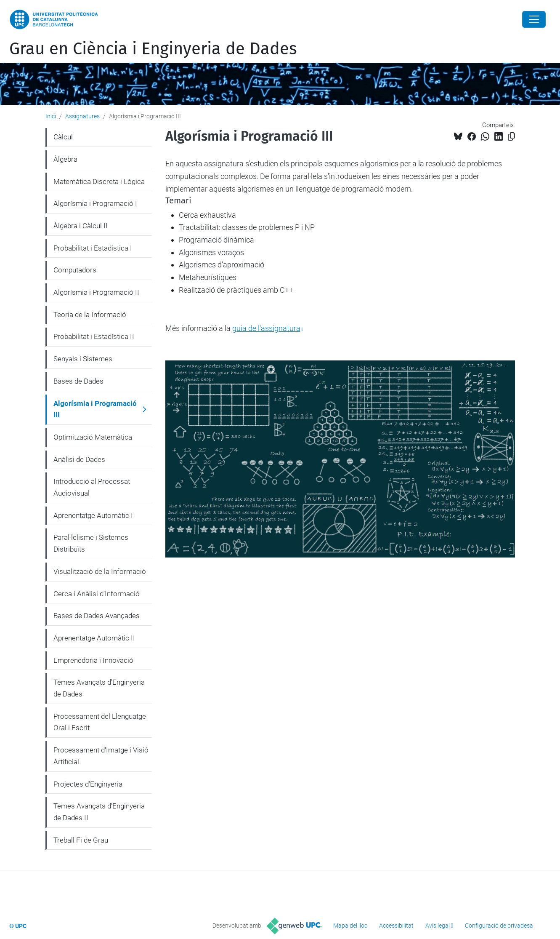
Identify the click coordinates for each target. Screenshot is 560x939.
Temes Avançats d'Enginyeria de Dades (99, 688)
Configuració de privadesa (499, 926)
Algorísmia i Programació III (95, 409)
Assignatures (82, 116)
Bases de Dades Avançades (97, 616)
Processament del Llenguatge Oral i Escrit (100, 722)
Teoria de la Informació (90, 315)
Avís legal (438, 926)
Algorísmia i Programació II (96, 292)
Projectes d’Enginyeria (88, 784)
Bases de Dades (78, 381)
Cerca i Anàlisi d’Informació (97, 594)
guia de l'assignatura (266, 328)
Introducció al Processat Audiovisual (92, 487)
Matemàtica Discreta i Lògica (99, 181)
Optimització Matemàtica (93, 437)
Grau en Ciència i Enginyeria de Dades (153, 49)
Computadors (75, 270)
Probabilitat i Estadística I (93, 248)
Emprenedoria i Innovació (93, 660)
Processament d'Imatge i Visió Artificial (101, 756)
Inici (51, 116)
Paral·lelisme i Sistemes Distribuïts (91, 543)
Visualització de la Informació (100, 571)
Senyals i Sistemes (83, 359)
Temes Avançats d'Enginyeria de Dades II (99, 812)
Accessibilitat (396, 926)
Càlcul (63, 137)
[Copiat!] (511, 137)
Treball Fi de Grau (81, 840)
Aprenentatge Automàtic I (93, 515)
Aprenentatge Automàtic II (94, 638)
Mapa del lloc (350, 926)
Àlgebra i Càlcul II (81, 226)
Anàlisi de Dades (79, 459)
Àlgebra (65, 159)
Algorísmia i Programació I (95, 203)
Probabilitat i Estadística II (94, 336)
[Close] (534, 19)
